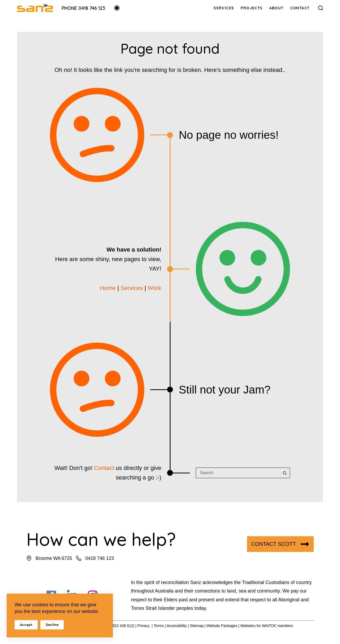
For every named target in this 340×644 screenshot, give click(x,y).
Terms (159, 626)
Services (224, 8)
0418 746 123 (100, 558)
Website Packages (222, 626)
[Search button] (285, 473)
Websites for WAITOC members (267, 626)
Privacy (143, 626)
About (277, 8)
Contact (300, 8)
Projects (252, 8)
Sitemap (197, 626)
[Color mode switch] (117, 8)
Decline (52, 625)
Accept (26, 625)
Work (154, 288)
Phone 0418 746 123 (83, 8)
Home (108, 288)
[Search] (321, 8)
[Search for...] (238, 473)
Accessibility (177, 626)
